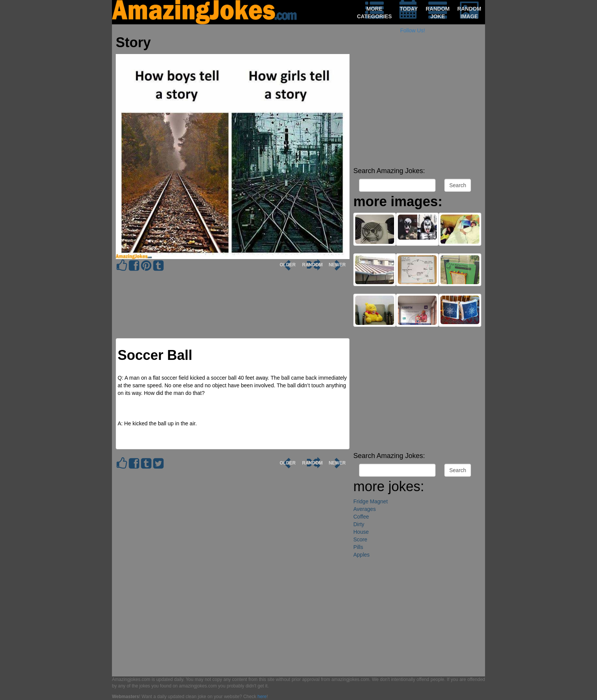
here (262, 697)
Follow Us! (413, 30)
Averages (365, 509)
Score (360, 539)
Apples (362, 555)
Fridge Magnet (370, 501)
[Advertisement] (417, 110)
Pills (358, 547)
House (361, 532)
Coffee (361, 517)
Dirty (359, 524)
